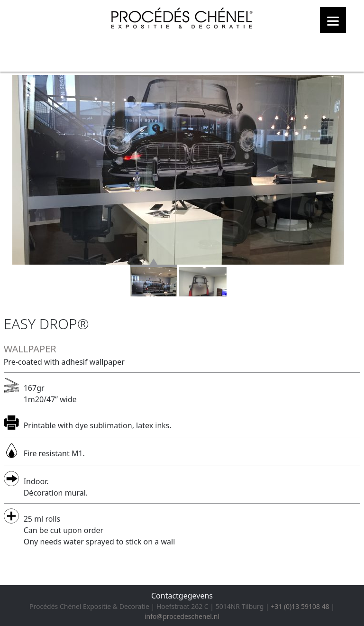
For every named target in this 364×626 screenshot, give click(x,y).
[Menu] (333, 20)
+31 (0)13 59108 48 (300, 606)
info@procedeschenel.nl (182, 616)
